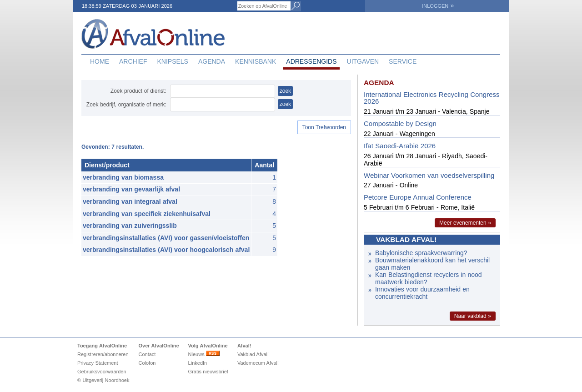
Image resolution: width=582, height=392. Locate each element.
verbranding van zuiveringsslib (130, 226)
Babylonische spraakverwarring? (422, 253)
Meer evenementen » (465, 223)
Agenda (212, 61)
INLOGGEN (438, 6)
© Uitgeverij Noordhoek (103, 380)
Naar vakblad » (473, 316)
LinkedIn (198, 363)
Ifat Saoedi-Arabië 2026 (400, 146)
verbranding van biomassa (123, 177)
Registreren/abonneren (103, 354)
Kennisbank (256, 61)
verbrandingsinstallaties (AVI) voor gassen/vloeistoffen (166, 238)
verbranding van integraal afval (130, 201)
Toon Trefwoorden (324, 127)
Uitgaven (363, 61)
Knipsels (172, 61)
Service (403, 61)
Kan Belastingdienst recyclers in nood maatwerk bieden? (429, 278)
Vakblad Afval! (253, 354)
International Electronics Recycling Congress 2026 (431, 98)
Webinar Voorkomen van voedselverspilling (429, 175)
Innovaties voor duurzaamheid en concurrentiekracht (422, 293)
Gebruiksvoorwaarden (102, 372)
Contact (147, 354)
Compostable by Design (400, 123)
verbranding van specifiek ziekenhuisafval (147, 214)
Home (100, 61)
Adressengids (311, 61)
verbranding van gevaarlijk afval (131, 189)
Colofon (147, 363)
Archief (133, 61)
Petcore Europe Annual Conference (418, 197)
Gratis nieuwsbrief (208, 372)
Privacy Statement (98, 363)
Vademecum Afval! (258, 363)
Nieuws (204, 354)
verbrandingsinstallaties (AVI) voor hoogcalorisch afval (166, 250)
